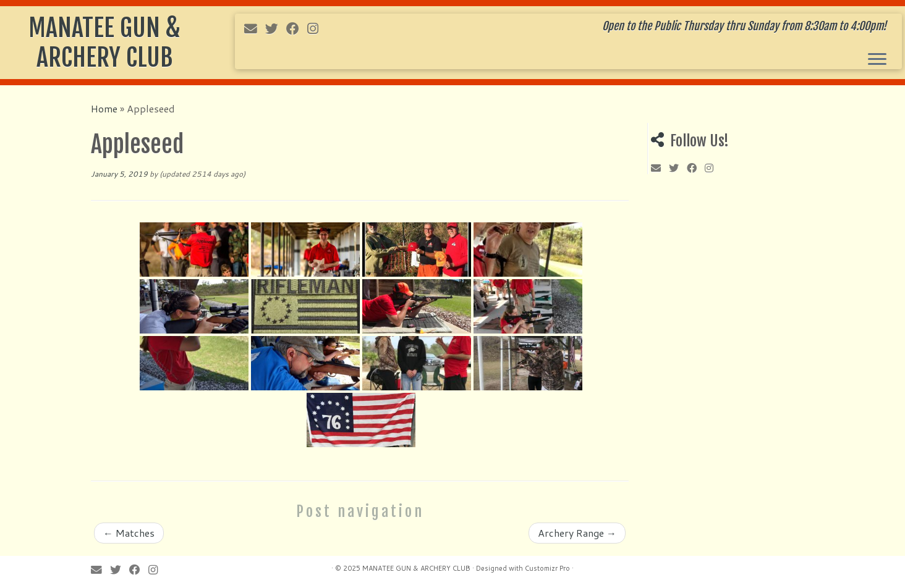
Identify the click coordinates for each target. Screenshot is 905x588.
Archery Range (577, 533)
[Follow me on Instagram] (317, 28)
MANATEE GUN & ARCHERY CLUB (104, 43)
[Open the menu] (877, 60)
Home (104, 108)
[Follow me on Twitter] (276, 28)
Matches (129, 533)
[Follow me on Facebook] (297, 28)
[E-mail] (255, 28)
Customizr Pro (547, 568)
